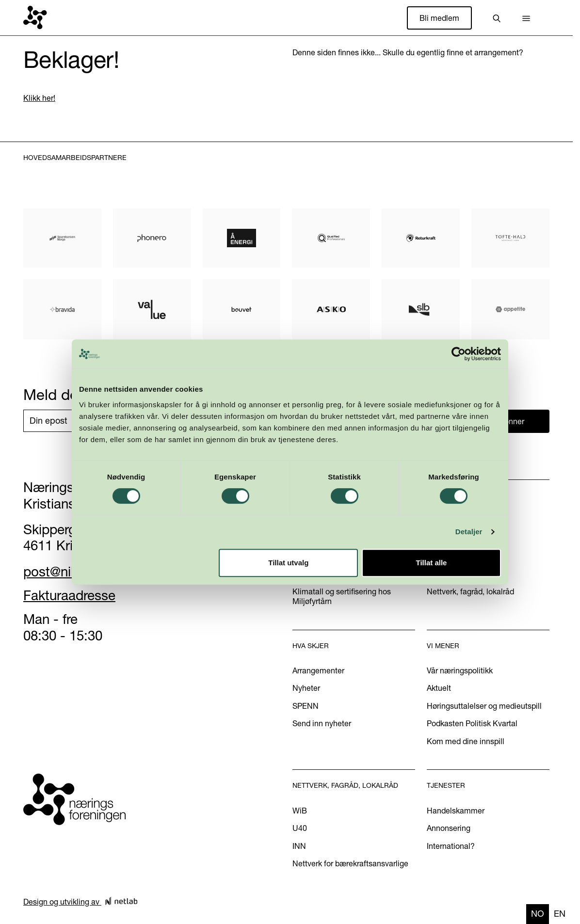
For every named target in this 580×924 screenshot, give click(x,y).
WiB (300, 811)
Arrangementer (318, 670)
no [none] (538, 914)
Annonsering (449, 828)
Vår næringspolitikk (460, 670)
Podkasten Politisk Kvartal (472, 723)
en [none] (560, 914)
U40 (300, 828)
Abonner (510, 421)
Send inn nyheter (322, 723)
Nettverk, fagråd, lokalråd (470, 591)
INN (299, 846)
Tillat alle (431, 563)
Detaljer (469, 532)
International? (451, 846)
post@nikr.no (61, 572)
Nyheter (306, 688)
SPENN (306, 706)
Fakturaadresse (69, 595)
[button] (526, 18)
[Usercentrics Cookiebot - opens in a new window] (459, 354)
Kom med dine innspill (466, 741)
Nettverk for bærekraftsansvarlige (350, 863)
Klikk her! (39, 98)
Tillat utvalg (288, 563)
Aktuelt (439, 688)
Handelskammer (456, 811)
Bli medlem (439, 18)
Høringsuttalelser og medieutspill (484, 706)
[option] (560, 914)
